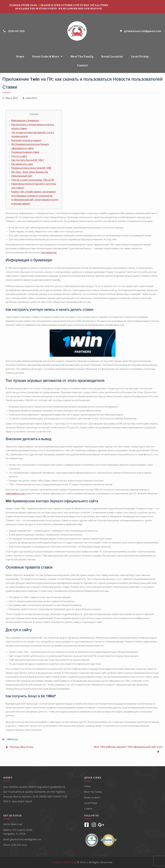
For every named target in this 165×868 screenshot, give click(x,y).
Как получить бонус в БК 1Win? (28, 160)
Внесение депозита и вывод (26, 140)
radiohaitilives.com (15, 494)
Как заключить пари (22, 164)
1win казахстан (49, 252)
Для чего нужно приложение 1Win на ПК (33, 180)
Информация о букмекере (25, 121)
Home (20, 56)
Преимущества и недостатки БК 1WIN (31, 168)
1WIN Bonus (12, 739)
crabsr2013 (31, 98)
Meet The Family (82, 56)
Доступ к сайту (19, 156)
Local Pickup (140, 56)
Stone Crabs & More (47, 56)
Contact (82, 65)
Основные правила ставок (25, 152)
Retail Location (112, 56)
